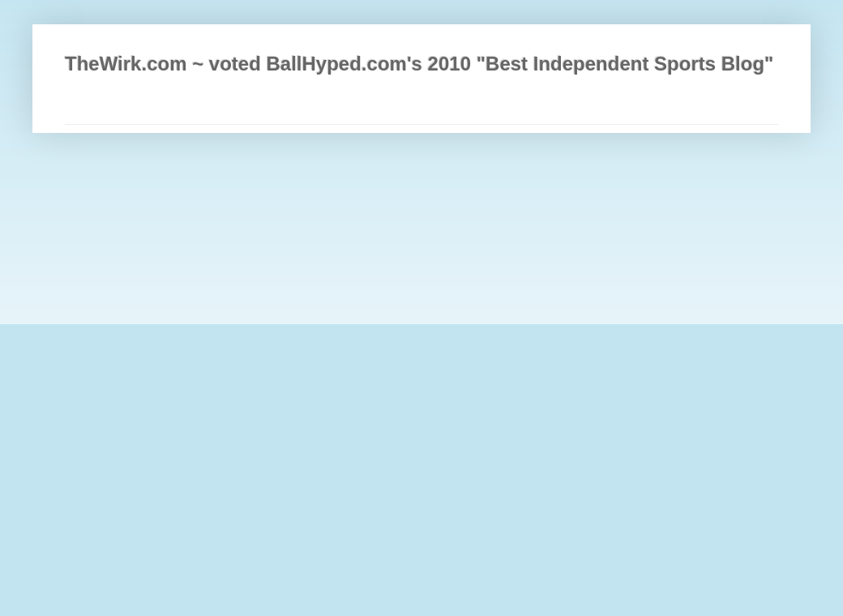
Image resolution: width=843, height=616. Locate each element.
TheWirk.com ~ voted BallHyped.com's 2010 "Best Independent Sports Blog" (419, 64)
